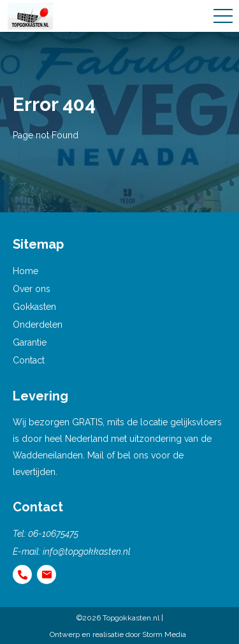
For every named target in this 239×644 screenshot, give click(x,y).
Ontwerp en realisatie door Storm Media (118, 634)
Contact (29, 360)
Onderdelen (38, 325)
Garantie (30, 342)
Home (25, 271)
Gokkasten (34, 307)
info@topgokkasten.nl (87, 552)
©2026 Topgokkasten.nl (118, 618)
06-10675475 (53, 534)
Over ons (32, 289)
